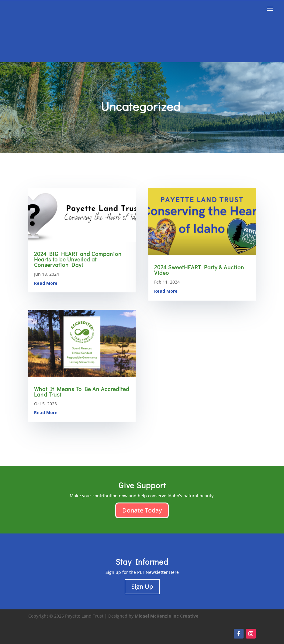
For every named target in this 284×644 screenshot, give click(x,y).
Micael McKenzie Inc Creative (167, 616)
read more (46, 283)
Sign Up (142, 586)
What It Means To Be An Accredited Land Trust (82, 392)
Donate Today (142, 510)
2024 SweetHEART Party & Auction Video (199, 270)
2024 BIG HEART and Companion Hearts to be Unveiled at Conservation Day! (78, 259)
